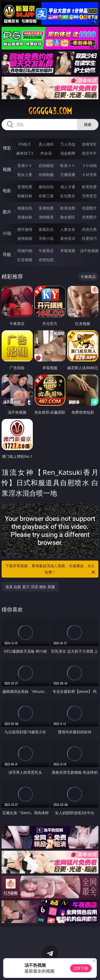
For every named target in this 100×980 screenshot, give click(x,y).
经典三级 (46, 196)
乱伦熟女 (68, 196)
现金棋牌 (68, 153)
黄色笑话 (68, 238)
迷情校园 (25, 238)
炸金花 (46, 153)
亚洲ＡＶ (25, 165)
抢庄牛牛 (89, 153)
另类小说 (46, 238)
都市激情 (25, 229)
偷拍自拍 (46, 187)
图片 (7, 212)
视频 (7, 169)
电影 (7, 191)
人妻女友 (68, 229)
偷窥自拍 (25, 208)
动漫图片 (89, 208)
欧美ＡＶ (68, 165)
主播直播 (68, 174)
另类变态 (89, 196)
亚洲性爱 (25, 187)
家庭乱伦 (46, 229)
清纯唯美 (46, 217)
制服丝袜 (25, 196)
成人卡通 (68, 187)
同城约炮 (25, 251)
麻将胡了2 (25, 153)
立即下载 (81, 968)
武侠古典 (89, 229)
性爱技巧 (89, 238)
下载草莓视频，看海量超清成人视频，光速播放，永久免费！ (51, 569)
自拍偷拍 (46, 165)
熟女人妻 (25, 174)
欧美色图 (68, 208)
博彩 (7, 148)
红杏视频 (25, 260)
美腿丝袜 (25, 217)
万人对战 (68, 144)
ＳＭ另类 (89, 174)
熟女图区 (68, 217)
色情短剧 (46, 260)
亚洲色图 (46, 208)
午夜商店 (46, 251)
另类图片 (89, 217)
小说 (7, 233)
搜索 (88, 124)
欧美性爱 (89, 187)
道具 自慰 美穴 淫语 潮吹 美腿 (30, 587)
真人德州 (46, 144)
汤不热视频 (89, 251)
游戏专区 (89, 144)
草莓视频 (68, 251)
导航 (7, 254)
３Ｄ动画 (89, 165)
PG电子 (25, 144)
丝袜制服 (46, 174)
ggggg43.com (50, 111)
